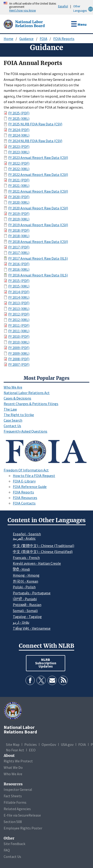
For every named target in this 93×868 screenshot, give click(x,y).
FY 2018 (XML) (19, 236)
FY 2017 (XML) (19, 253)
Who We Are (13, 387)
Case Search (13, 420)
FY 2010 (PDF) (19, 336)
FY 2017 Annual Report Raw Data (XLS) (38, 258)
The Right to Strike (19, 415)
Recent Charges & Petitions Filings (31, 404)
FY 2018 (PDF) (19, 230)
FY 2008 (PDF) (19, 359)
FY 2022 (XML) (19, 169)
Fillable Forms (15, 802)
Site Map (13, 744)
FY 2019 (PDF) (19, 214)
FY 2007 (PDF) (19, 364)
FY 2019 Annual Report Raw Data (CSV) (38, 225)
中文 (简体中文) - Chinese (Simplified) (43, 552)
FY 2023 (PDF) (19, 147)
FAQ (7, 850)
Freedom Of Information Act (26, 470)
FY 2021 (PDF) (19, 180)
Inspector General (18, 789)
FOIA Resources (25, 498)
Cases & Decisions (17, 398)
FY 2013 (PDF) (19, 303)
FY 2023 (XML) (19, 152)
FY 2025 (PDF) (19, 113)
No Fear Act (15, 750)
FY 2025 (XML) (19, 118)
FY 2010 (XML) (19, 342)
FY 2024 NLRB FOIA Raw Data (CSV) (35, 141)
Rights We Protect (18, 761)
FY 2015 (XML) (19, 286)
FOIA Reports (64, 39)
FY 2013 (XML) (19, 309)
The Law (10, 409)
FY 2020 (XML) (19, 202)
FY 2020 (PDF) (19, 197)
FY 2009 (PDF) (19, 348)
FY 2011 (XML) (19, 331)
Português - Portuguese (32, 593)
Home (8, 39)
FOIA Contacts (24, 503)
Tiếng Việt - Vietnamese (32, 628)
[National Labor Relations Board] (9, 24)
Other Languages (83, 9)
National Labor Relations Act (27, 393)
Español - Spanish (27, 534)
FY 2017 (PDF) (19, 247)
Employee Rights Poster (23, 828)
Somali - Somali (25, 611)
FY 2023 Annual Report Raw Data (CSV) (38, 158)
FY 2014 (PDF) (19, 292)
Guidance (26, 39)
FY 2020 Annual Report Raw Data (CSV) (38, 208)
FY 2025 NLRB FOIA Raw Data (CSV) (35, 124)
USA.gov (67, 744)
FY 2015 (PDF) (19, 281)
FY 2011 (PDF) (19, 325)
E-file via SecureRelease (22, 815)
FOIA (44, 39)
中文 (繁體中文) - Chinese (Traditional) (44, 546)
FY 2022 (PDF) (19, 163)
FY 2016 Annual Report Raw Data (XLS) (38, 275)
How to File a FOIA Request (34, 476)
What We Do (13, 767)
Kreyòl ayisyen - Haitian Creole (37, 563)
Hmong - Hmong (26, 575)
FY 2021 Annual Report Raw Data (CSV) (38, 191)
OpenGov (49, 744)
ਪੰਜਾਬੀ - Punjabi (25, 599)
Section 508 (13, 822)
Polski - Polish (24, 587)
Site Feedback (14, 844)
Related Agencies (17, 809)
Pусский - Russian (27, 605)
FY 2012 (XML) (19, 320)
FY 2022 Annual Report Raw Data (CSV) (38, 175)
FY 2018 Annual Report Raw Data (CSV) (38, 242)
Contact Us (12, 426)
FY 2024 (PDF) (19, 130)
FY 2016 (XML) (19, 269)
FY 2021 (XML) (19, 186)
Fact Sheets (13, 796)
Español (63, 6)
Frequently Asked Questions (25, 431)
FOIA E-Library (24, 481)
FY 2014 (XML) (19, 297)
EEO (32, 750)
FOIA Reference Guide (30, 487)
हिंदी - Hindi (21, 569)
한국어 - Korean (25, 581)
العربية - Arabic (24, 538)
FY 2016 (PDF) (19, 264)
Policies (31, 744)
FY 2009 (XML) (19, 353)
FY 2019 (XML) (19, 219)
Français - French (26, 558)
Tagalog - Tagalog (27, 617)
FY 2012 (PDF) (19, 314)
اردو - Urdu (21, 622)
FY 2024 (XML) (19, 135)
